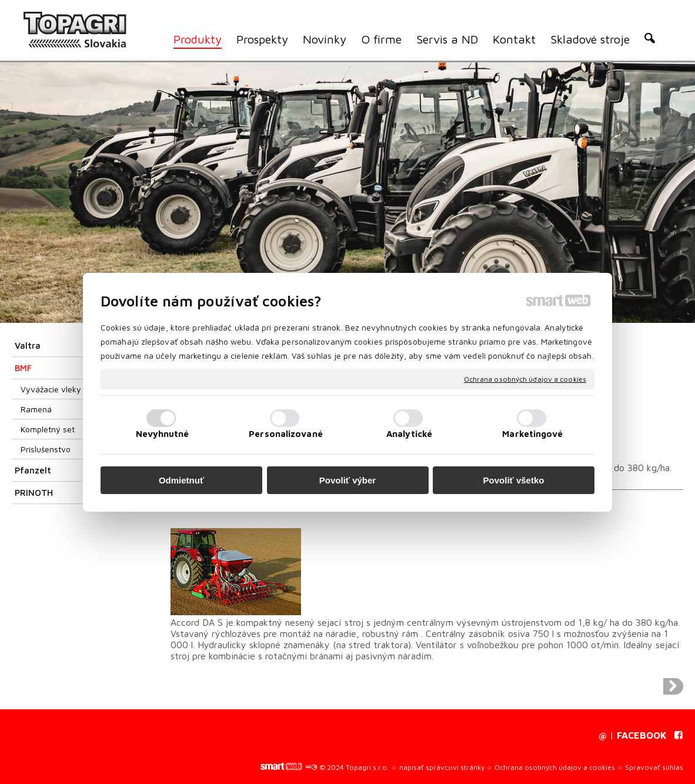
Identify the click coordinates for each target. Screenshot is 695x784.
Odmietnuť (181, 480)
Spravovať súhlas (654, 767)
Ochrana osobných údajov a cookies (525, 378)
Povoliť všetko (514, 480)
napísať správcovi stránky (442, 767)
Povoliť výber (347, 480)
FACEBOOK (642, 735)
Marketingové (532, 434)
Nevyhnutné (163, 434)
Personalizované (286, 434)
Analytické (409, 434)
